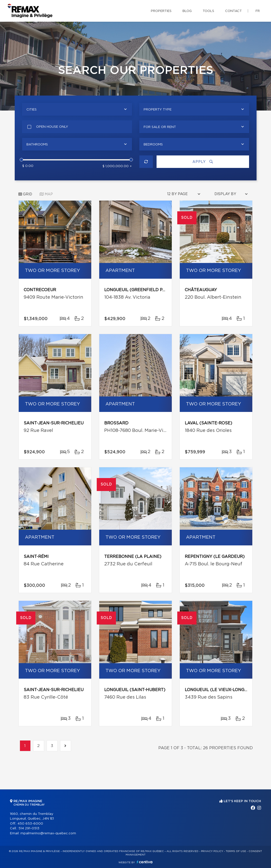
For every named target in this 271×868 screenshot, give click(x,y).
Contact (233, 11)
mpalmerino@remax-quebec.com (48, 833)
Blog (187, 11)
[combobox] (77, 109)
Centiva (145, 862)
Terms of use (236, 851)
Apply (203, 162)
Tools (208, 11)
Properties (161, 11)
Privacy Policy (212, 851)
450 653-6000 (30, 824)
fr (258, 11)
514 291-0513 (29, 828)
